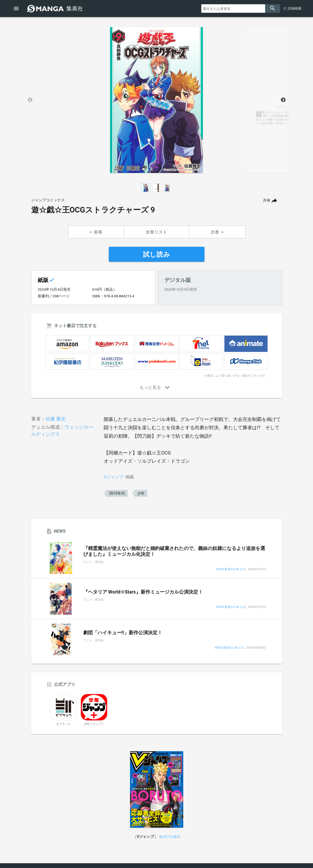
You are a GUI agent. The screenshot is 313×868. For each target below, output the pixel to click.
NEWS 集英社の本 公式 (231, 569)
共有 (267, 200)
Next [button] (283, 100)
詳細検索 (295, 8)
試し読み (157, 254)
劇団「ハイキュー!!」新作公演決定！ (123, 633)
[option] (157, 100)
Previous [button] (30, 100)
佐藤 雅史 (56, 419)
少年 (141, 493)
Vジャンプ (114, 477)
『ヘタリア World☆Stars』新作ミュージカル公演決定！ (143, 592)
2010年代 (117, 493)
